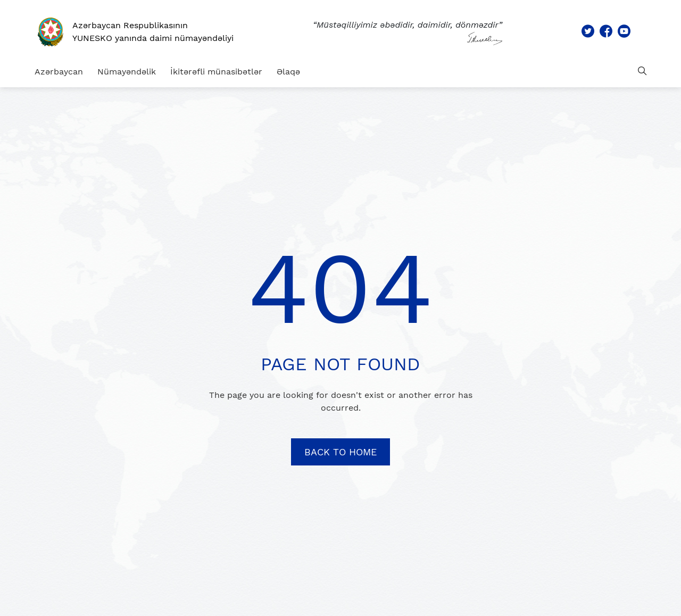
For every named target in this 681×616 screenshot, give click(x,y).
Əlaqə (288, 72)
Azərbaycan (59, 72)
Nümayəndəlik (127, 72)
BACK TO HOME (340, 452)
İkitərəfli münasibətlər (216, 72)
